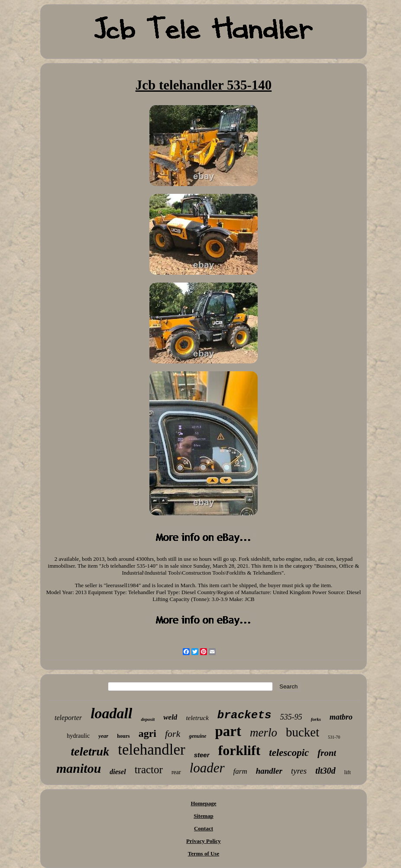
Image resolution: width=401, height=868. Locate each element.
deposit (148, 719)
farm (240, 771)
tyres (299, 771)
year (103, 736)
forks (316, 719)
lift (348, 772)
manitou (79, 768)
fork (173, 734)
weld (170, 717)
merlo (264, 733)
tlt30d (325, 771)
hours (123, 736)
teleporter (68, 718)
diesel (118, 772)
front (327, 753)
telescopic (289, 753)
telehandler (151, 750)
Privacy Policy (204, 841)
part (228, 731)
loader (207, 768)
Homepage (203, 803)
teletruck (197, 718)
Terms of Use (204, 854)
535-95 (291, 717)
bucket (302, 732)
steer (202, 755)
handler (269, 771)
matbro (341, 717)
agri (147, 733)
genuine (197, 736)
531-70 (334, 737)
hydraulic (78, 736)
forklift (239, 750)
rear (176, 772)
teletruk (90, 751)
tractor (149, 770)
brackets (244, 715)
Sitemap (204, 816)
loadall (111, 713)
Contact (204, 828)
